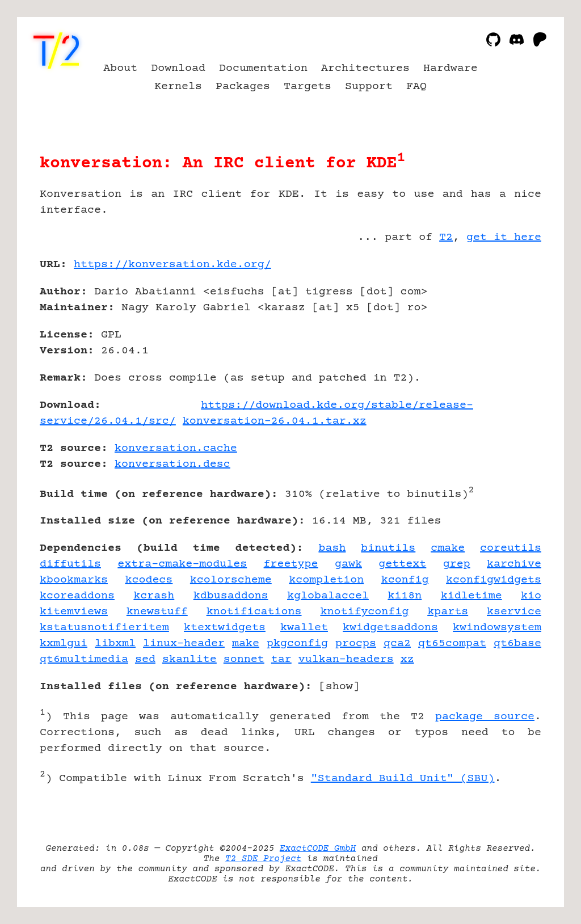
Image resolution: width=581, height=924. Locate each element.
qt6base (517, 644)
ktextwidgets (225, 628)
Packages (243, 87)
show (339, 687)
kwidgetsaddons (390, 628)
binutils (388, 548)
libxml (115, 644)
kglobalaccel (328, 596)
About (120, 68)
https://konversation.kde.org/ (172, 265)
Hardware (451, 68)
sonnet (244, 659)
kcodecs (149, 580)
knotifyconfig (364, 612)
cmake (448, 548)
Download (178, 68)
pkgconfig (297, 644)
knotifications (254, 612)
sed (145, 659)
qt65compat (452, 644)
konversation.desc (172, 464)
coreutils (511, 548)
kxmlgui (64, 644)
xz (407, 659)
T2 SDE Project (263, 859)
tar (281, 659)
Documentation (263, 68)
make (246, 644)
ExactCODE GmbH (318, 849)
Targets (308, 87)
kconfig (405, 580)
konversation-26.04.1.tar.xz (275, 421)
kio (531, 596)
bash (332, 548)
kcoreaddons (77, 596)
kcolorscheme (231, 580)
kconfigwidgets (494, 580)
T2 (446, 237)
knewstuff (157, 612)
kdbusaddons (231, 596)
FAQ (416, 87)
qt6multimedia (84, 659)
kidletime (471, 596)
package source (485, 717)
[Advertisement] (507, 331)
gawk (348, 564)
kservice (514, 612)
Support (369, 87)
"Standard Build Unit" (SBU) (403, 779)
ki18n (405, 596)
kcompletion (326, 580)
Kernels (178, 87)
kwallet (304, 628)
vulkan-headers (346, 659)
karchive (514, 564)
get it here (504, 237)
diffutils (70, 564)
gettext (402, 564)
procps (356, 644)
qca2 (397, 644)
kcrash (154, 596)
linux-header (184, 644)
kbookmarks (74, 580)
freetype (291, 564)
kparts (448, 612)
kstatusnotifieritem (104, 628)
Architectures (365, 68)
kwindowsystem (497, 628)
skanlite (190, 659)
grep (457, 564)
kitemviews (74, 612)
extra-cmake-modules (182, 564)
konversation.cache (176, 448)
